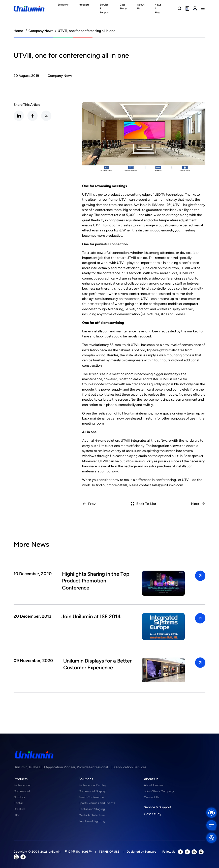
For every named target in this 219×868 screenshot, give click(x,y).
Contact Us (152, 797)
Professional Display (92, 785)
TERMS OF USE (109, 852)
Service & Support (158, 807)
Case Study (153, 814)
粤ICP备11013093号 (78, 852)
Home (18, 31)
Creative (20, 809)
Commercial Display (92, 791)
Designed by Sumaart (141, 852)
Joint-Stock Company (159, 791)
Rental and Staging (92, 809)
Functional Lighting (92, 821)
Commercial (22, 791)
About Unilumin (155, 785)
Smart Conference (91, 797)
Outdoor (19, 797)
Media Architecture (92, 815)
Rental (18, 803)
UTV (17, 815)
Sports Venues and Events (97, 803)
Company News (41, 31)
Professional (22, 785)
